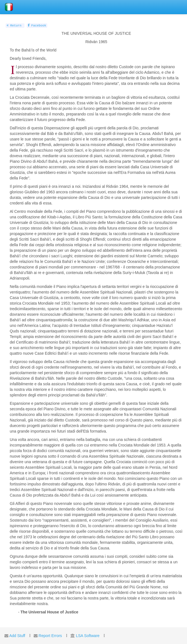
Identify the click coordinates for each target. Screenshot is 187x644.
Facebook (37, 26)
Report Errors (50, 636)
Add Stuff (17, 636)
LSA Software (88, 636)
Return (14, 26)
